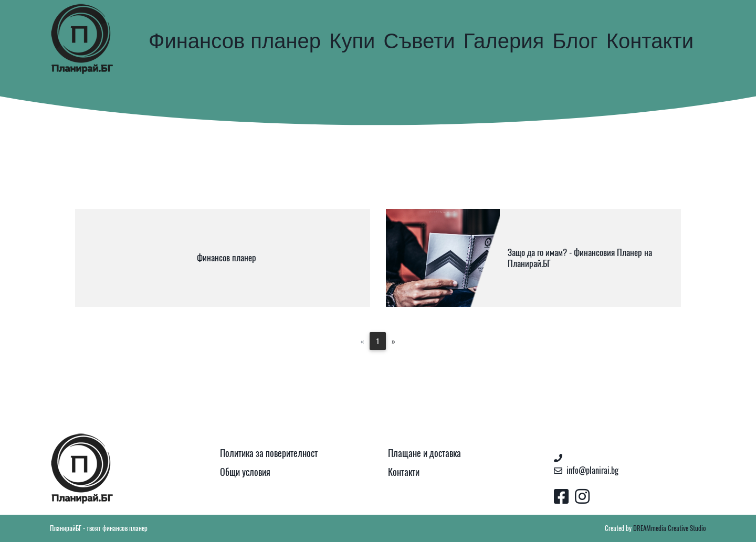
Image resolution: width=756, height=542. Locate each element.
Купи (352, 41)
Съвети (419, 41)
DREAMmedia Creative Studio (670, 528)
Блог (575, 41)
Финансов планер (235, 41)
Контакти (650, 41)
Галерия (504, 41)
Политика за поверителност (269, 453)
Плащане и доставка (424, 453)
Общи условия (245, 472)
